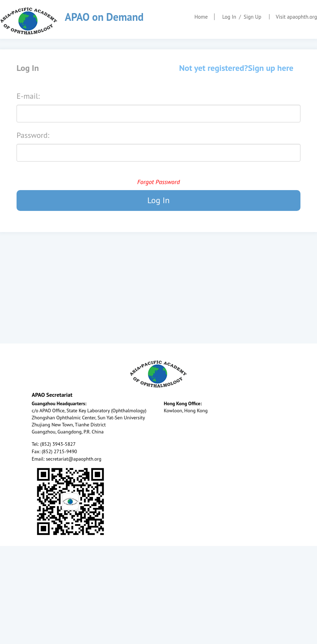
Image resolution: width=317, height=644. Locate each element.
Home (201, 17)
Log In (229, 17)
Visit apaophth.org (296, 17)
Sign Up (253, 17)
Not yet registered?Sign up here (236, 68)
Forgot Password (158, 182)
